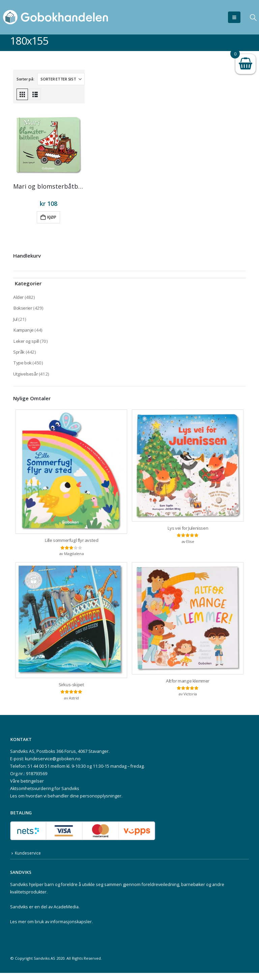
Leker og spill (27, 343)
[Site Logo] (56, 17)
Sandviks (19, 892)
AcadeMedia (66, 914)
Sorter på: (25, 79)
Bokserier (23, 309)
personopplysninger (101, 803)
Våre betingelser (27, 788)
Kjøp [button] (52, 217)
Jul (16, 320)
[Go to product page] (49, 146)
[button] (234, 17)
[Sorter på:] (61, 79)
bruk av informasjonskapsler (63, 929)
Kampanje (24, 332)
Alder (18, 297)
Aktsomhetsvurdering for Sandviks (45, 796)
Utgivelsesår (26, 378)
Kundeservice (29, 860)
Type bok (23, 366)
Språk (19, 355)
